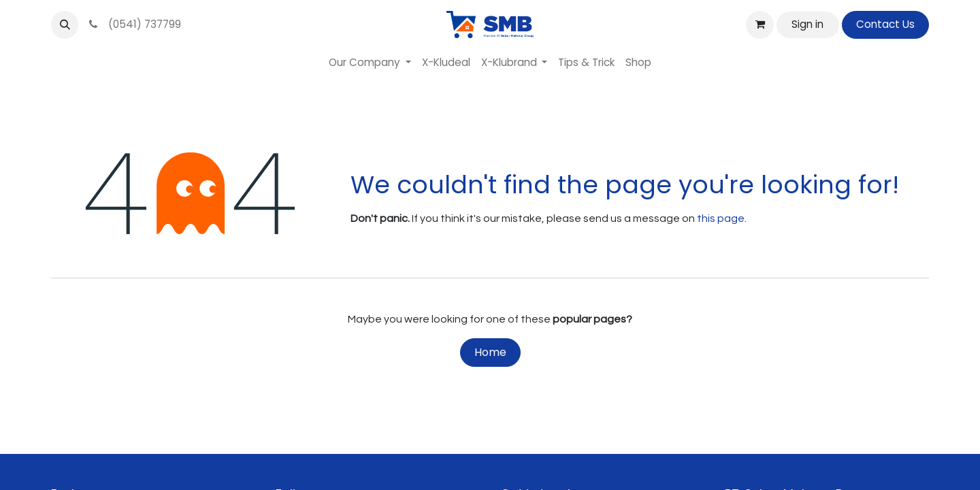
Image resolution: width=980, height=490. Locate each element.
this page (721, 218)
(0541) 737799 (134, 24)
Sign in (807, 24)
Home (490, 352)
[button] (65, 24)
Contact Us (885, 24)
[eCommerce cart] (759, 24)
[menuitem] (370, 63)
